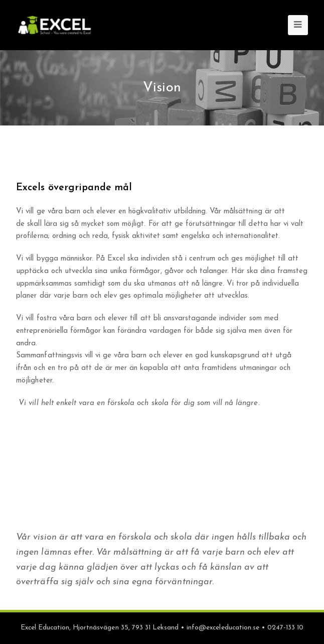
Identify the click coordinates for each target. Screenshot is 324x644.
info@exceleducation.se (223, 628)
